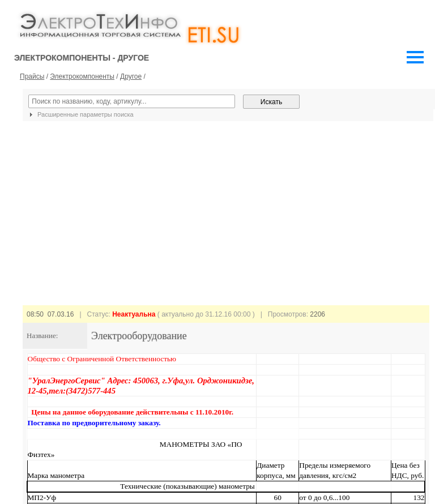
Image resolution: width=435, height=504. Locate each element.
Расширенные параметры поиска (80, 114)
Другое (131, 76)
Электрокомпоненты (82, 76)
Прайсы (32, 76)
